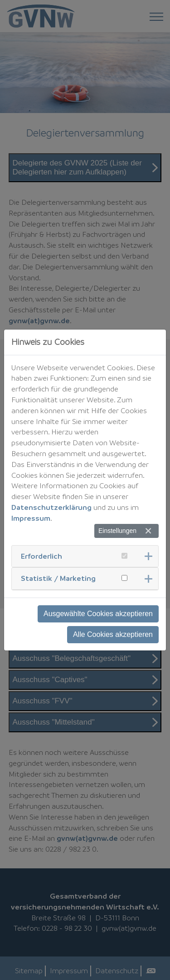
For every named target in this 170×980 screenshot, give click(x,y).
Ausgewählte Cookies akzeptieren (98, 614)
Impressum (31, 518)
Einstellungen (117, 531)
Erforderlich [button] (41, 556)
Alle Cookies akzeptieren (113, 634)
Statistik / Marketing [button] (58, 578)
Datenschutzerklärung (51, 507)
